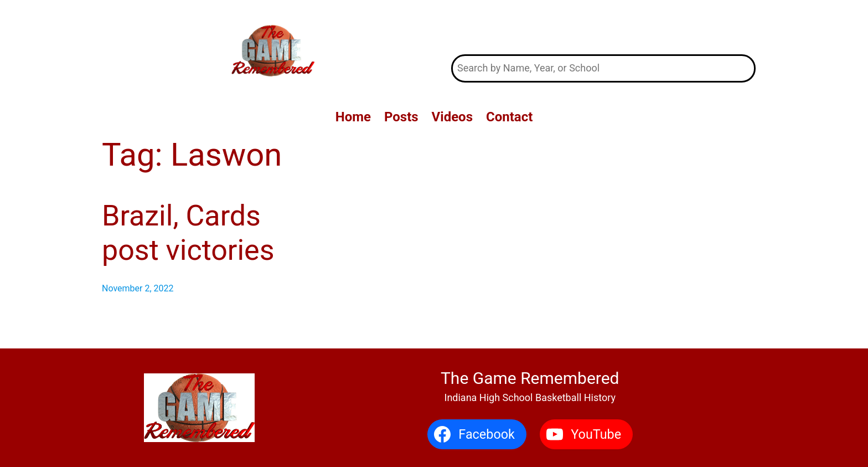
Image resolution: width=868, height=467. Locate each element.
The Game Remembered (604, 27)
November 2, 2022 (138, 288)
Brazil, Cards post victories (188, 233)
